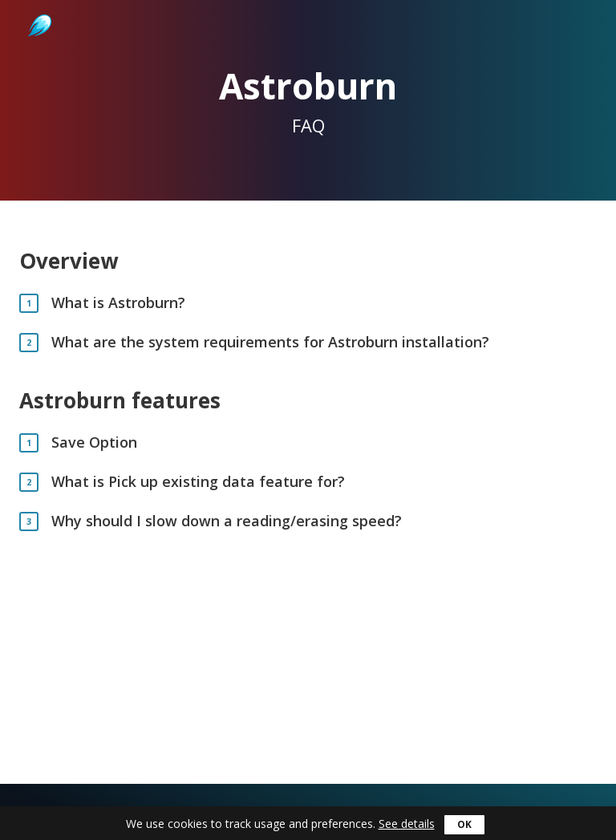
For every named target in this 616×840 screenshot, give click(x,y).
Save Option (94, 442)
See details (407, 824)
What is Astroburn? (118, 303)
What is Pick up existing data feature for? (198, 482)
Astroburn (38, 8)
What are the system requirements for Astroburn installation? (270, 342)
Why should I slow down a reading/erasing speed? (227, 521)
